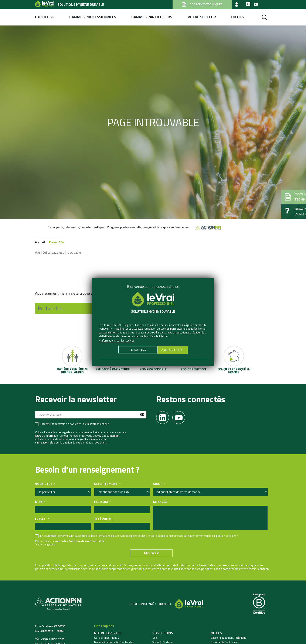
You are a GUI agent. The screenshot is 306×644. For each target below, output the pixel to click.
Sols (155, 639)
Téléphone (103, 520)
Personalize (137, 351)
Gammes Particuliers (152, 17)
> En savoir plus (45, 443)
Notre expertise (108, 634)
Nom (40, 503)
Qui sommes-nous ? (107, 639)
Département (107, 485)
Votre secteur (202, 17)
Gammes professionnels (93, 17)
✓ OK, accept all (174, 351)
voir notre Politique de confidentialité (80, 542)
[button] (284, 188)
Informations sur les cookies (118, 340)
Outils (237, 17)
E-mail (42, 520)
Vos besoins (163, 634)
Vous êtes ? (45, 485)
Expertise (44, 17)
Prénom (102, 503)
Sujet (159, 485)
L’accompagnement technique (229, 639)
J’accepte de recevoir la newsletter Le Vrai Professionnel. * (75, 425)
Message (160, 503)
